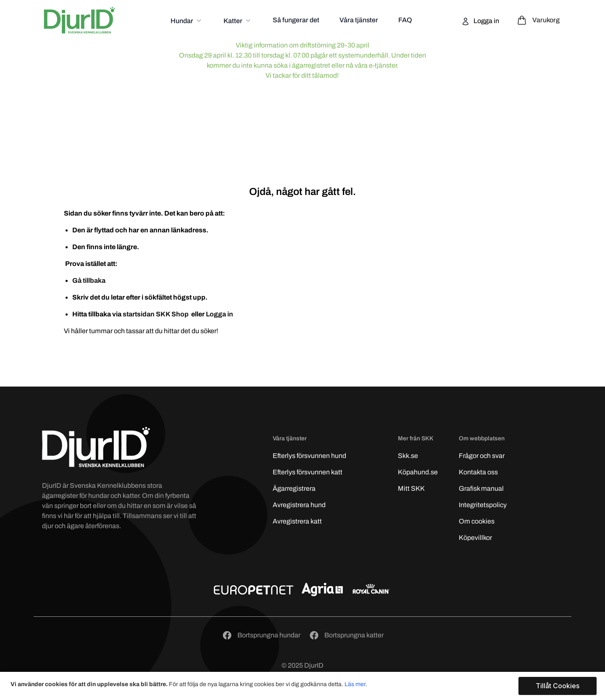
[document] (304, 686)
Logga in (486, 21)
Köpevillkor (475, 538)
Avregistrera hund (299, 505)
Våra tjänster (359, 20)
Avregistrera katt (297, 521)
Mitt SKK (411, 488)
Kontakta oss (478, 472)
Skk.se (408, 456)
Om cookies (477, 521)
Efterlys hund (309, 456)
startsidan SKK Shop (156, 314)
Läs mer (355, 684)
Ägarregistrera (294, 488)
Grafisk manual (481, 488)
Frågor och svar (482, 456)
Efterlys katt (308, 472)
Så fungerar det (296, 20)
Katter (234, 21)
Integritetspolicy (483, 505)
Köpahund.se (418, 472)
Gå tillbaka (89, 280)
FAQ (405, 20)
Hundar (183, 21)
